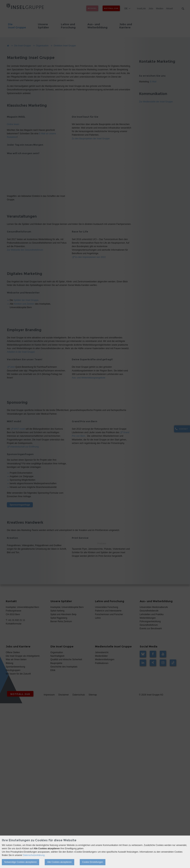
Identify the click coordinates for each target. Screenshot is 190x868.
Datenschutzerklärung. (34, 855)
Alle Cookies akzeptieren (59, 862)
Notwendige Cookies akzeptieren (21, 862)
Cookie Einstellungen (93, 862)
